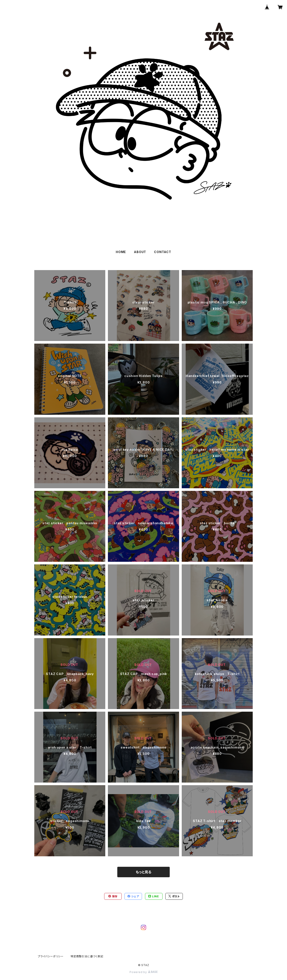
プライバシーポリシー (51, 956)
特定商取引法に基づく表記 (87, 956)
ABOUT (140, 252)
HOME (121, 252)
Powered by (143, 972)
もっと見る (143, 872)
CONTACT (163, 252)
